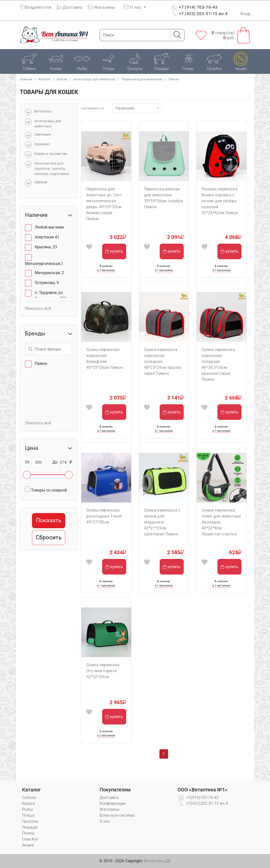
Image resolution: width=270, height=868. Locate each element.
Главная (26, 79)
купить (114, 251)
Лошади (30, 827)
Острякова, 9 (47, 283)
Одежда (41, 182)
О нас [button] (133, 7)
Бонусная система (117, 815)
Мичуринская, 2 (49, 273)
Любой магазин (49, 227)
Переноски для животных (142, 79)
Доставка (70, 7)
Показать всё (38, 308)
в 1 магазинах (106, 270)
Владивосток (38, 7)
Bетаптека (43, 111)
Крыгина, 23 (46, 247)
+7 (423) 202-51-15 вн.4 (199, 14)
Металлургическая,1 (44, 264)
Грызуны (30, 821)
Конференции (113, 803)
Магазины (101, 7)
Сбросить (49, 537)
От (27, 462)
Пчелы (28, 833)
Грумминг (42, 144)
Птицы (28, 815)
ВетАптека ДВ (157, 861)
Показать (49, 520)
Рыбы (28, 809)
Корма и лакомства (51, 154)
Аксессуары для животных (94, 79)
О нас (105, 821)
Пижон (174, 79)
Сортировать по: (93, 108)
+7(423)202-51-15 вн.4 (203, 803)
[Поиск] (134, 35)
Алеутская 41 (47, 237)
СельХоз (30, 839)
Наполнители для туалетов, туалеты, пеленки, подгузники (52, 169)
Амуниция (43, 134)
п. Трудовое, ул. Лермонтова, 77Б (51, 296)
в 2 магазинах (106, 431)
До (55, 462)
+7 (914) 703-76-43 (194, 7)
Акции (28, 845)
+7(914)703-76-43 (198, 797)
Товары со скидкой (46, 490)
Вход (245, 14)
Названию (125, 108)
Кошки (62, 79)
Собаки (29, 797)
